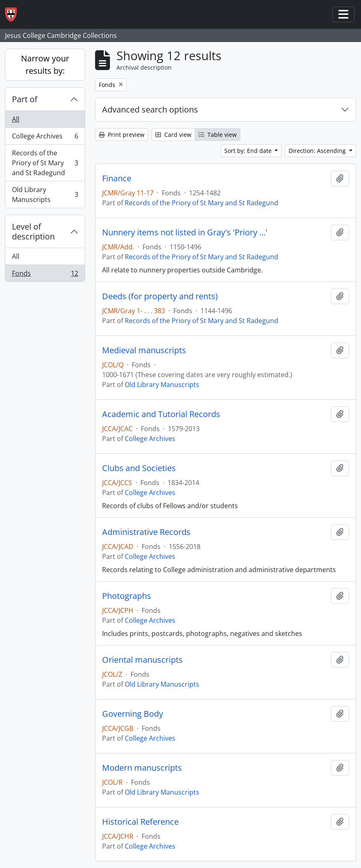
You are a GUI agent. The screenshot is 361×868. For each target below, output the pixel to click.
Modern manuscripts (142, 768)
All (16, 119)
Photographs (127, 596)
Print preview (122, 135)
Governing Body (133, 714)
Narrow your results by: (45, 65)
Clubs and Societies (139, 468)
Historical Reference (140, 822)
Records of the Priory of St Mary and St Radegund (45, 163)
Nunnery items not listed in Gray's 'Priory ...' (185, 232)
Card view (173, 135)
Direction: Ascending (318, 151)
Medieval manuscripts (144, 350)
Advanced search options (150, 109)
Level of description (33, 231)
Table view (218, 135)
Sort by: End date (249, 151)
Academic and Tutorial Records (161, 414)
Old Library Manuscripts (45, 195)
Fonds (45, 275)
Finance (117, 178)
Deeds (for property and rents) (160, 296)
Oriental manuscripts (142, 660)
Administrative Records (146, 532)
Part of (25, 99)
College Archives (45, 138)
